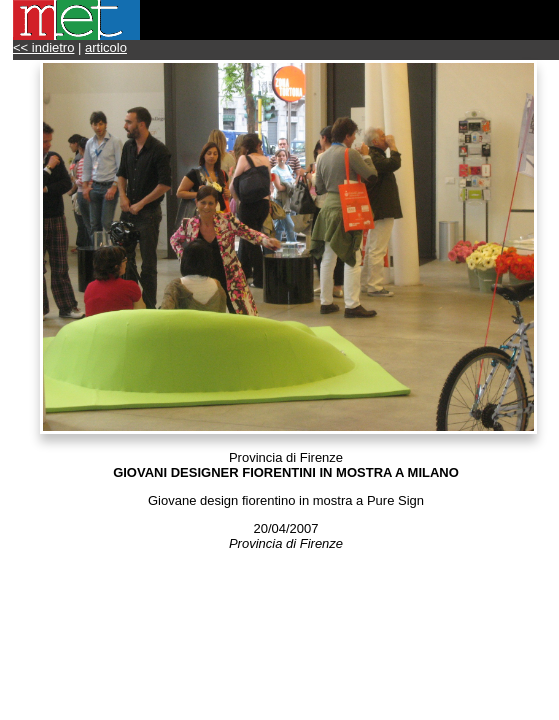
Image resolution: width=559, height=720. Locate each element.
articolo (106, 47)
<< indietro (43, 47)
